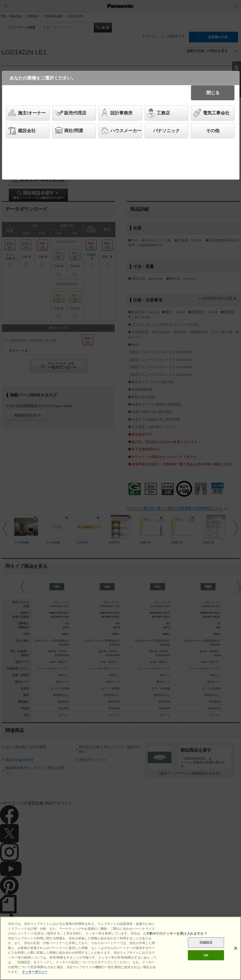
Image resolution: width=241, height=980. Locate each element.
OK (206, 955)
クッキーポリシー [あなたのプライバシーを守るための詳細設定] (35, 972)
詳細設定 (206, 942)
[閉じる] (236, 948)
